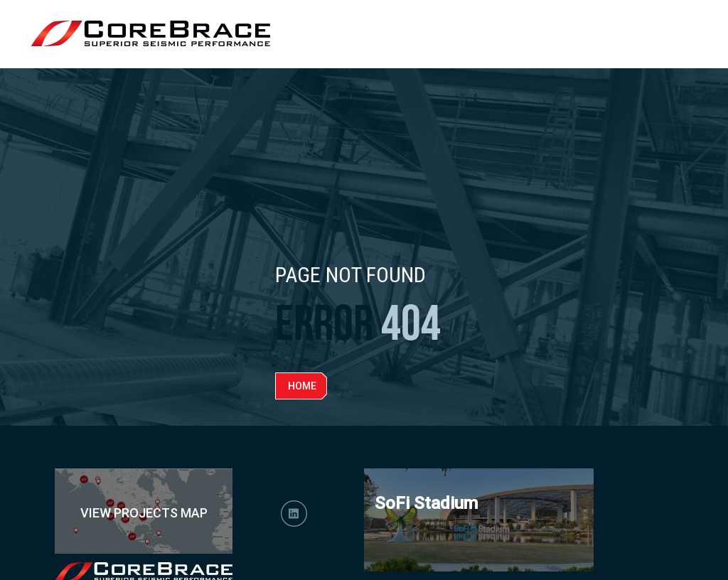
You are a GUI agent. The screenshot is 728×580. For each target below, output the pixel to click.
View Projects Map (144, 513)
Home (302, 386)
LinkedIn (294, 514)
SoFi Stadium (426, 503)
